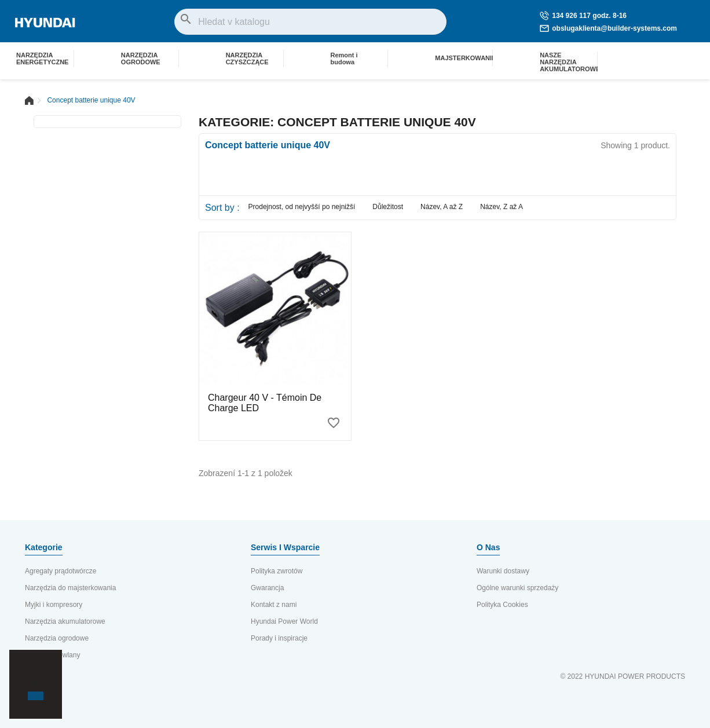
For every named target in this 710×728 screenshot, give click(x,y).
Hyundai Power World (284, 621)
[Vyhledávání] (310, 22)
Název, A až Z (442, 207)
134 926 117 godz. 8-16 (583, 16)
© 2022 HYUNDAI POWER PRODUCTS (623, 676)
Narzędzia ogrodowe (57, 638)
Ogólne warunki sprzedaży (517, 588)
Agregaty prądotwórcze (61, 571)
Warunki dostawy (503, 571)
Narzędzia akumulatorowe (65, 621)
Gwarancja (267, 588)
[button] (30, 676)
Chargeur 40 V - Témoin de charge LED (265, 403)
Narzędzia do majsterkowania (70, 588)
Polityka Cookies (502, 605)
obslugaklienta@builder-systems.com (608, 28)
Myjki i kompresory (54, 605)
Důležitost (388, 207)
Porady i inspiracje (279, 638)
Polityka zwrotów (277, 571)
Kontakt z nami (274, 605)
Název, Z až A (502, 207)
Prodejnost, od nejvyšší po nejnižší (302, 207)
